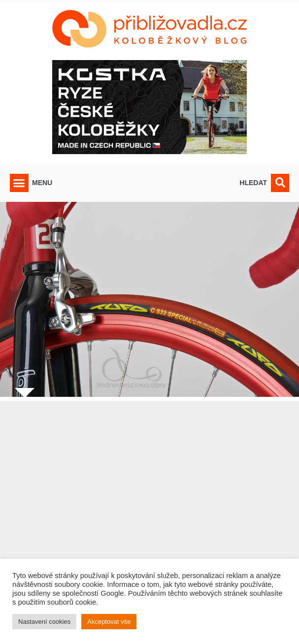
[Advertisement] (149, 510)
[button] (19, 183)
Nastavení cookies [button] (44, 622)
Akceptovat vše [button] (109, 622)
